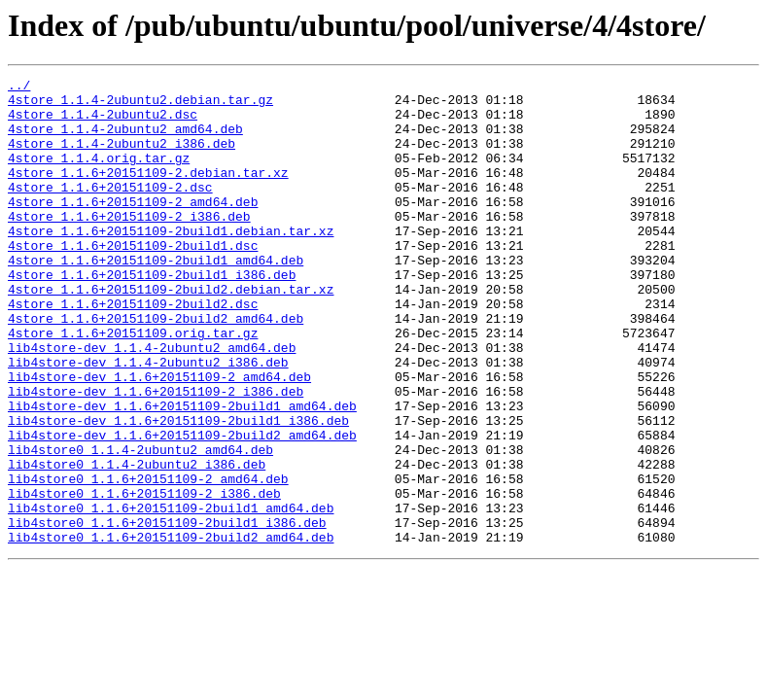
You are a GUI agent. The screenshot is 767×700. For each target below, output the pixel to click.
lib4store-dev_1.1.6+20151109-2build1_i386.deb (178, 490)
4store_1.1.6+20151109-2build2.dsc (133, 350)
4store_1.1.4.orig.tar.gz (99, 175)
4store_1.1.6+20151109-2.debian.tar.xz (148, 192)
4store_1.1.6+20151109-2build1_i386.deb (152, 315)
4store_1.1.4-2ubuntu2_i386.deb (122, 157)
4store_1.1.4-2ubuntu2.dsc (103, 122)
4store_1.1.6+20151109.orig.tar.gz (133, 385)
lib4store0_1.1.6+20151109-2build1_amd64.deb (171, 595)
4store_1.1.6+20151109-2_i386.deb (129, 245)
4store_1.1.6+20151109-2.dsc (110, 210)
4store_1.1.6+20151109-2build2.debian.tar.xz (171, 332)
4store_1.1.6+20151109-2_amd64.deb (133, 227)
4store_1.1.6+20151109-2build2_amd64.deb (156, 367)
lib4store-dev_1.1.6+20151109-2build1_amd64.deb (182, 472)
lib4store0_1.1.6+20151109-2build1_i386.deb (167, 612)
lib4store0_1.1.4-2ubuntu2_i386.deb (137, 542)
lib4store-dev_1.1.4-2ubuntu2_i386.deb (148, 420)
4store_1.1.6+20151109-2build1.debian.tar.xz (171, 262)
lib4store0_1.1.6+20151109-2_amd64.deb (148, 560)
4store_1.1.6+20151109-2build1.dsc (133, 280)
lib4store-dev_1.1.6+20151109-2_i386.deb (156, 455)
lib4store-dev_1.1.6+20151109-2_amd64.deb (159, 437)
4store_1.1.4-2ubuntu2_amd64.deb (125, 140)
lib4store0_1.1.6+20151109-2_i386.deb (144, 577)
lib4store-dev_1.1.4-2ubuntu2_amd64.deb (152, 402)
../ (19, 87)
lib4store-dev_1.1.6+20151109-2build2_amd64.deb (182, 507)
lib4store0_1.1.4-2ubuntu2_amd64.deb (140, 525)
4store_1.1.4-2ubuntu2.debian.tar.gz (140, 105)
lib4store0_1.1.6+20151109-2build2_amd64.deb (171, 630)
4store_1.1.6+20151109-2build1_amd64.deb (156, 297)
